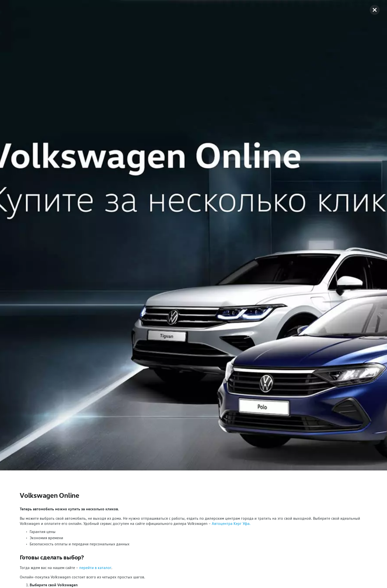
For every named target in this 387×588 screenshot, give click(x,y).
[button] (375, 10)
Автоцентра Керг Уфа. (231, 523)
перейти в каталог (95, 568)
